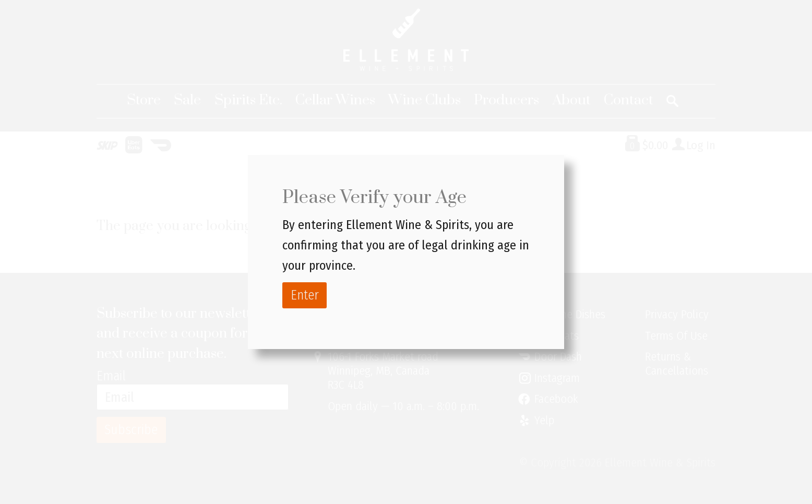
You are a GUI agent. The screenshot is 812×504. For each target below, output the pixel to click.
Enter (305, 295)
